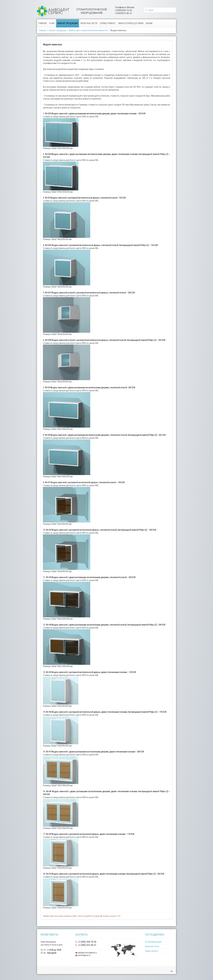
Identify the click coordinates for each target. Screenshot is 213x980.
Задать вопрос (152, 951)
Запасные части (89, 23)
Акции (149, 23)
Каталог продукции (68, 23)
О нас (52, 23)
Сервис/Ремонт (108, 23)
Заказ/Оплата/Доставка (131, 23)
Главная (42, 23)
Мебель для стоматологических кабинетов (88, 30)
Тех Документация (153, 942)
